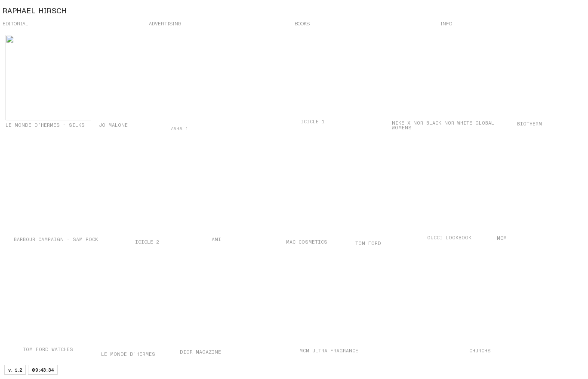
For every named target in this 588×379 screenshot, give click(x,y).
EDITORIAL (15, 24)
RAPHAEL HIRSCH (34, 11)
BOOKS (302, 24)
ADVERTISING (165, 24)
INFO (446, 24)
